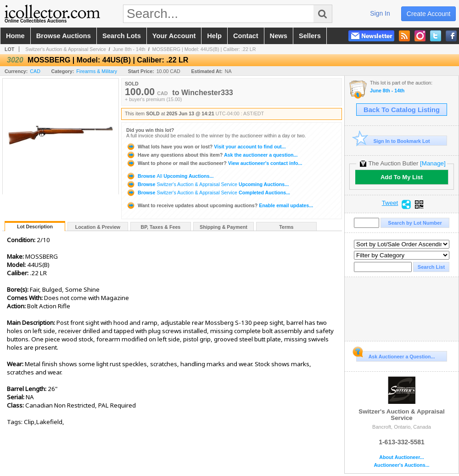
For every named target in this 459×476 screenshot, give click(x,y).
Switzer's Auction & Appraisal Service (66, 49)
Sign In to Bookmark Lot (393, 141)
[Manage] (433, 163)
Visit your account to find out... (206, 147)
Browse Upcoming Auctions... (170, 176)
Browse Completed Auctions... (208, 193)
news (279, 36)
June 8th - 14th (129, 49)
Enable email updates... (220, 205)
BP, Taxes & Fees (161, 227)
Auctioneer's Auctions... (401, 465)
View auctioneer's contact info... (214, 163)
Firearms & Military (97, 71)
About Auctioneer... (401, 457)
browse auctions (64, 36)
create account (429, 14)
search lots (122, 36)
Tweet (390, 203)
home (15, 36)
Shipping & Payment (224, 227)
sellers (310, 36)
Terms (286, 227)
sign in (380, 13)
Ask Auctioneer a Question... (395, 355)
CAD (35, 71)
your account (174, 36)
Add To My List (402, 177)
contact (246, 36)
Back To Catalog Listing (402, 110)
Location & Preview (98, 227)
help (214, 36)
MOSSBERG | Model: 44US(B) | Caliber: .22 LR (204, 49)
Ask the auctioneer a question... (212, 155)
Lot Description (35, 227)
